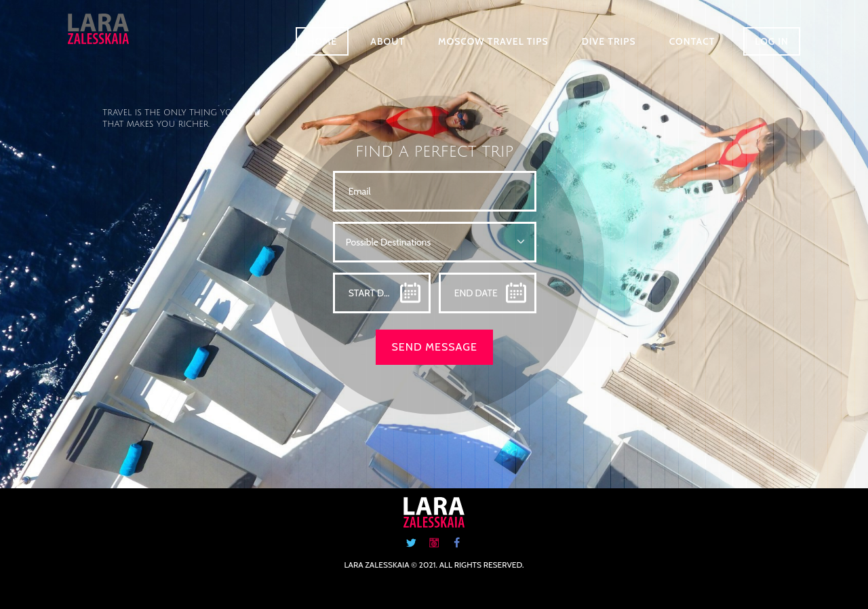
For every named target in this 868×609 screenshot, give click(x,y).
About (388, 41)
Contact (692, 41)
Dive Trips (609, 41)
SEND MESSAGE (434, 347)
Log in (772, 41)
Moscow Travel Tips (493, 41)
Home (322, 41)
